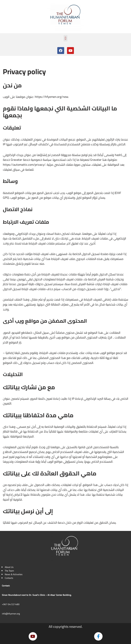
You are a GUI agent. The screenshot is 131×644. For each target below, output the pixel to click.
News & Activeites (14, 574)
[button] (65, 38)
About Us (9, 567)
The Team (9, 571)
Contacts (9, 578)
